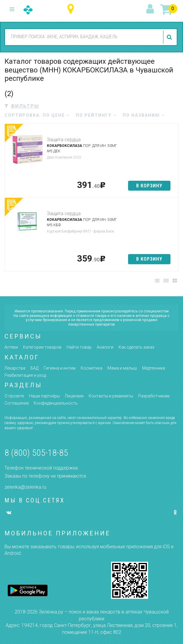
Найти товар (79, 347)
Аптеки (11, 347)
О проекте (14, 396)
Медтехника (154, 368)
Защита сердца (64, 140)
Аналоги (105, 347)
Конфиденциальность (56, 403)
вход (151, 9)
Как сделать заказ (136, 347)
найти (170, 37)
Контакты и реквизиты (111, 396)
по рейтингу (96, 115)
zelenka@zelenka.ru (25, 487)
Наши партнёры (44, 396)
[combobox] (82, 37)
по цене (56, 115)
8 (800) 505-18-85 (36, 453)
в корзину (149, 186)
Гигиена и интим (60, 368)
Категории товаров (42, 347)
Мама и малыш (122, 368)
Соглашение (17, 403)
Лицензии (74, 396)
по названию (144, 115)
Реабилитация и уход (25, 375)
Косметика (91, 368)
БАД (34, 368)
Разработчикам (154, 396)
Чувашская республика (72, 9)
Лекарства (15, 368)
